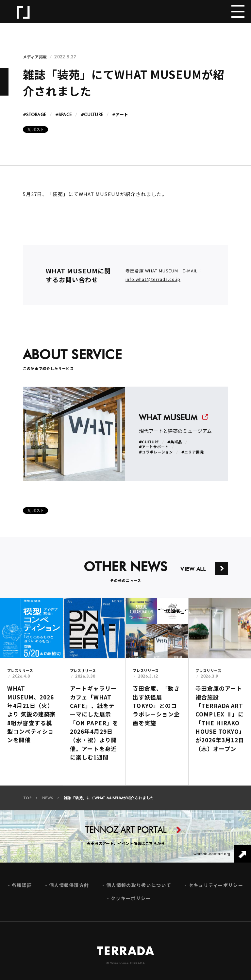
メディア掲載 (35, 57)
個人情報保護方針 (69, 888)
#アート (120, 115)
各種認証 (22, 888)
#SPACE (64, 115)
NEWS (48, 801)
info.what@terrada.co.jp (153, 282)
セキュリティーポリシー (216, 888)
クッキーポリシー (131, 901)
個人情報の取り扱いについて (139, 888)
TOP (27, 801)
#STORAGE (35, 115)
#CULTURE (92, 115)
